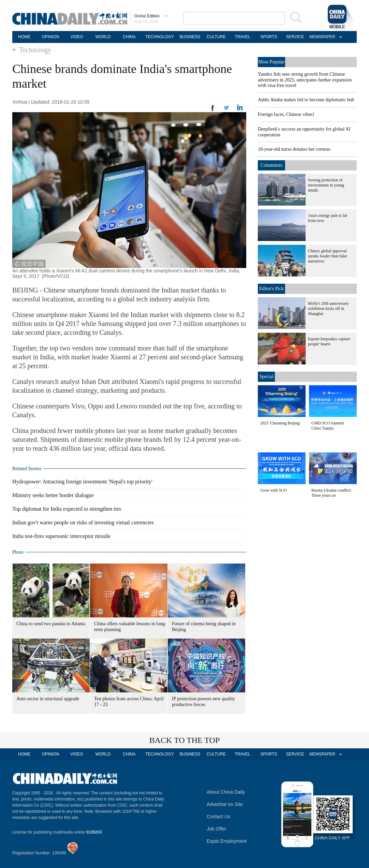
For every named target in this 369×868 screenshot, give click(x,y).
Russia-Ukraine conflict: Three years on (331, 493)
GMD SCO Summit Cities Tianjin (328, 426)
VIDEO (77, 37)
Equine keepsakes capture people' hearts (329, 341)
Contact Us (218, 817)
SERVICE (295, 37)
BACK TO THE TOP (185, 740)
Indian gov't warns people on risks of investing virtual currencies (83, 522)
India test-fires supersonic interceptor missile (61, 536)
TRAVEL (242, 37)
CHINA (129, 37)
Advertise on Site (225, 804)
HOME (24, 37)
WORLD (103, 37)
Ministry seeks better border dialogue (53, 495)
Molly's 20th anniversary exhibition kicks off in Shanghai (328, 309)
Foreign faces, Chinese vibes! (286, 114)
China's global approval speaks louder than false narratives (328, 256)
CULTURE (216, 37)
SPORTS (269, 37)
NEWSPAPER (321, 37)
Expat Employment (227, 841)
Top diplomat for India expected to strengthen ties (67, 509)
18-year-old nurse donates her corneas (294, 149)
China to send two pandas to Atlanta (51, 624)
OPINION (51, 37)
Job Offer (216, 829)
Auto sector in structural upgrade (48, 699)
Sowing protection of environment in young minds (326, 185)
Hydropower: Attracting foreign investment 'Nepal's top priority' (82, 482)
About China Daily (226, 792)
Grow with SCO (274, 490)
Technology (35, 50)
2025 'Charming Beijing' (280, 423)
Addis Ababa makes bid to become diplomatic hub (306, 100)
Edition (147, 16)
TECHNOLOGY (160, 37)
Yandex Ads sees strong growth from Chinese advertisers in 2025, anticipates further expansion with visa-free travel (305, 80)
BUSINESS (190, 37)
